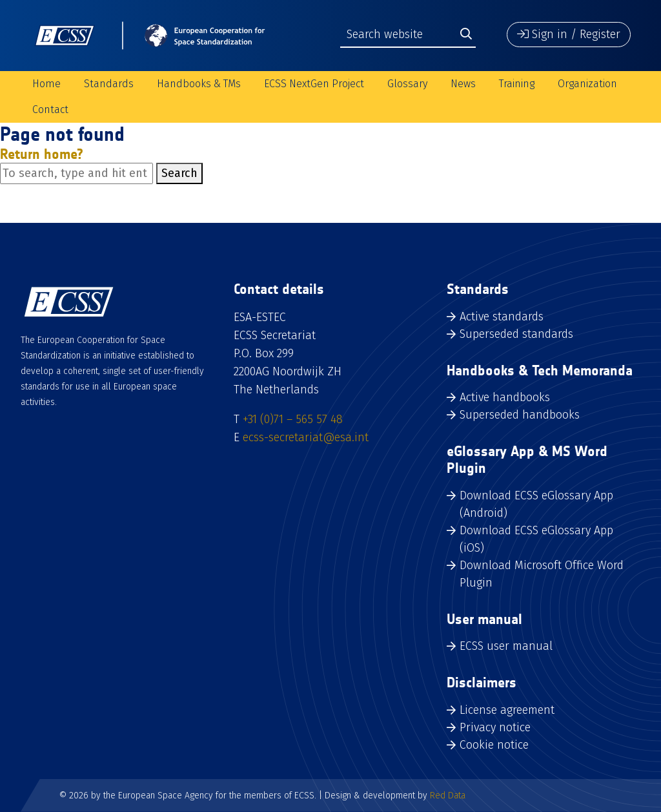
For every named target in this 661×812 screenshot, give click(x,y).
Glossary (407, 84)
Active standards (502, 317)
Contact (50, 109)
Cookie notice (494, 745)
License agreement (507, 710)
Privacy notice (495, 727)
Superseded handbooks (520, 415)
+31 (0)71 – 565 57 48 (293, 419)
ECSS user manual (506, 646)
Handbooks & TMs (199, 84)
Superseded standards (516, 334)
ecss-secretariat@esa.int (306, 437)
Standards (109, 84)
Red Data (448, 796)
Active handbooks (505, 397)
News (463, 84)
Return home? (42, 154)
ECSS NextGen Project (314, 84)
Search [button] (179, 173)
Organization (587, 84)
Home (46, 84)
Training (517, 84)
